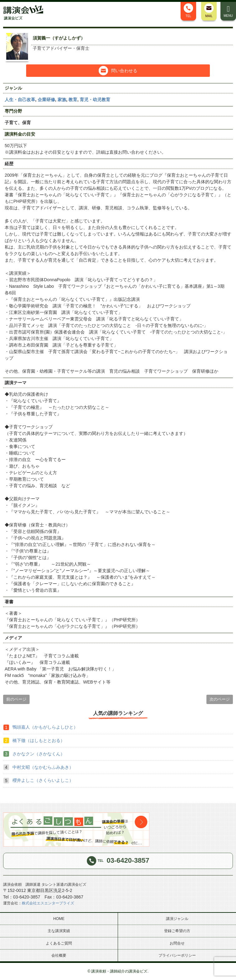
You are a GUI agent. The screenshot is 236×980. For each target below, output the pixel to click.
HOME (59, 919)
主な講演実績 (59, 931)
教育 (73, 100)
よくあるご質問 (59, 943)
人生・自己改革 (20, 100)
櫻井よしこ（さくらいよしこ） (43, 780)
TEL (188, 11)
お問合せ (177, 943)
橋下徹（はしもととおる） (39, 740)
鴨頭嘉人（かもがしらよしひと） (45, 727)
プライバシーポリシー (177, 955)
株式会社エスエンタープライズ (48, 903)
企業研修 (46, 100)
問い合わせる (118, 71)
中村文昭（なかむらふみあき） (43, 767)
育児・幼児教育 (95, 100)
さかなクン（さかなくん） (39, 754)
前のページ (16, 699)
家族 (62, 100)
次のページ (220, 699)
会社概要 (59, 955)
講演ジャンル (177, 919)
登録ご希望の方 (177, 931)
